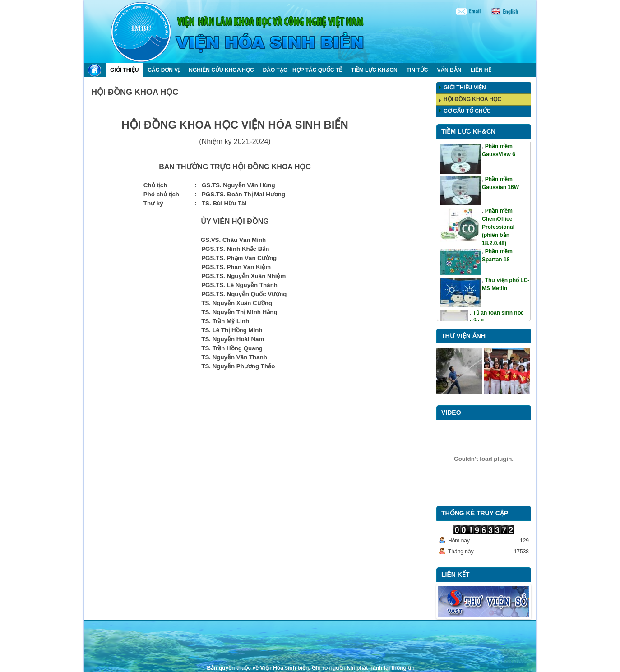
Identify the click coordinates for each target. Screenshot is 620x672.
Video (451, 412)
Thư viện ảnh (463, 336)
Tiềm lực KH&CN (468, 131)
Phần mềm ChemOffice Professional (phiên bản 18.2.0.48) (498, 227)
